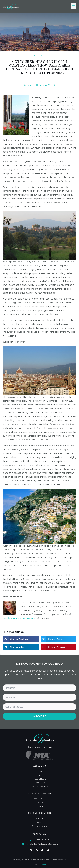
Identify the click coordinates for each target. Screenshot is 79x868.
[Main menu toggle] (74, 6)
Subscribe (40, 716)
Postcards (39, 55)
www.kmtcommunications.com (19, 618)
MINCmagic (43, 865)
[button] (21, 639)
